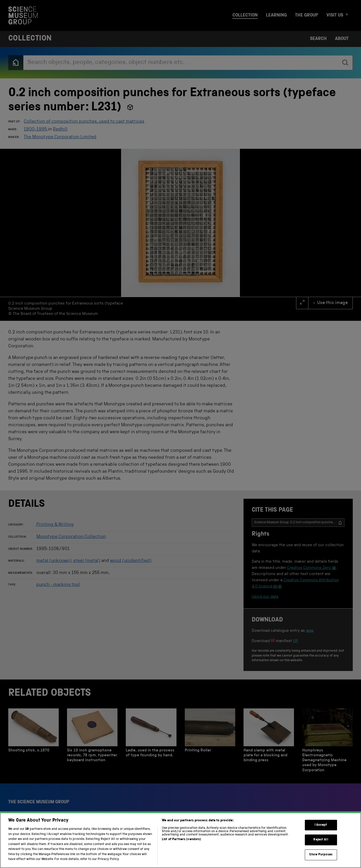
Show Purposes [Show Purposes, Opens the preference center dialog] (321, 855)
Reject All (321, 840)
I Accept (321, 825)
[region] (180, 840)
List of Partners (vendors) (181, 840)
